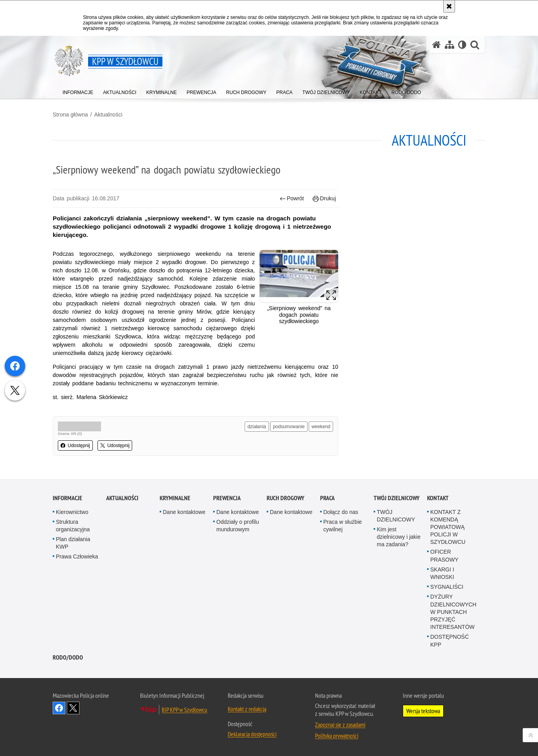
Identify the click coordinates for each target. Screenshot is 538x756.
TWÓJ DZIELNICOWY (397, 498)
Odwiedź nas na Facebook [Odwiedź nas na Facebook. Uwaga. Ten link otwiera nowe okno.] (59, 708)
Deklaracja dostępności (252, 734)
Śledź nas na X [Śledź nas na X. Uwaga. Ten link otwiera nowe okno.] (73, 708)
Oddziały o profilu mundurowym (238, 526)
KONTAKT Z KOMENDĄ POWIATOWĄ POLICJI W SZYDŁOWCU (448, 527)
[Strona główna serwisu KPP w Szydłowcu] (437, 45)
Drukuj (324, 199)
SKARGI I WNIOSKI (442, 573)
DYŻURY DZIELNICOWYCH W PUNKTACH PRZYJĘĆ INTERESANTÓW (453, 612)
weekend (321, 427)
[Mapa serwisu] (450, 45)
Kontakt (438, 498)
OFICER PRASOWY (444, 555)
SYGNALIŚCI (447, 587)
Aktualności (108, 115)
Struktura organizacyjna (73, 526)
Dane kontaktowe (184, 512)
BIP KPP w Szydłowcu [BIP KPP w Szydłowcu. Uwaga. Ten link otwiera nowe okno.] (184, 710)
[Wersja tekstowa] (462, 45)
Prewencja (227, 498)
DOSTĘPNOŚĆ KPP (450, 640)
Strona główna (70, 115)
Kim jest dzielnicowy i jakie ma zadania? (399, 537)
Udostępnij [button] (75, 445)
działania (257, 427)
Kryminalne (175, 498)
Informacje (67, 498)
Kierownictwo (72, 512)
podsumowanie (289, 427)
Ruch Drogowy (286, 498)
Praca (327, 498)
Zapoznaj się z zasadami (340, 725)
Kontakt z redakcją (247, 709)
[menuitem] (78, 91)
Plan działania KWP (73, 543)
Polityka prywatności (337, 736)
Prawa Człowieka (77, 556)
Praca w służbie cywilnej (343, 526)
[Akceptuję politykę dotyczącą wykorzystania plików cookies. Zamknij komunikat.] (449, 6)
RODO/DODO (68, 657)
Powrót (292, 199)
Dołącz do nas (341, 512)
